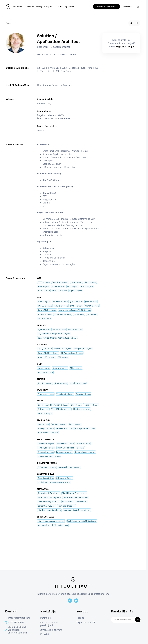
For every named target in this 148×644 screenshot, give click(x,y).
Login (131, 46)
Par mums (18, 7)
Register (120, 46)
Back (9, 23)
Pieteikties (128, 7)
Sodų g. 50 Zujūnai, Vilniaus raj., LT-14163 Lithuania (16, 630)
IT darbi (58, 7)
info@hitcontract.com (17, 618)
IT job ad (80, 618)
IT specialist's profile (86, 622)
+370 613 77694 (15, 622)
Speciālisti (70, 7)
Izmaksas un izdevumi (51, 630)
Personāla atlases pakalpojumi (38, 7)
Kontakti (45, 634)
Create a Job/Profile (106, 7)
